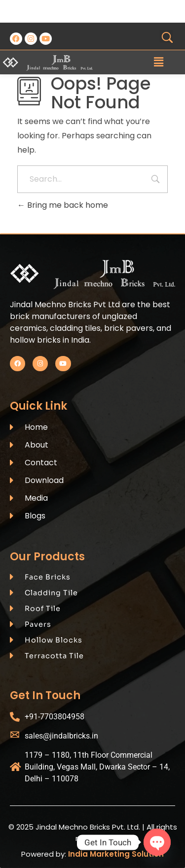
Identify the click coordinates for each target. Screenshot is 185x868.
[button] (158, 62)
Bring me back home (63, 205)
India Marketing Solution (116, 854)
